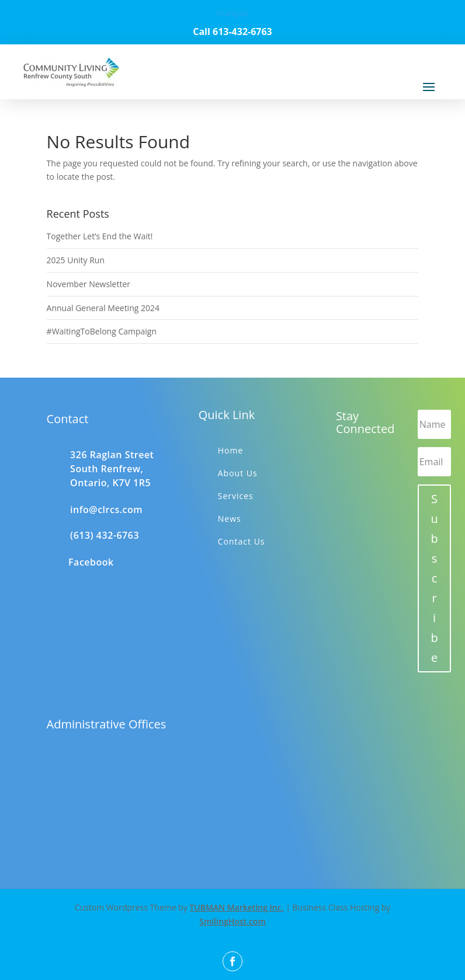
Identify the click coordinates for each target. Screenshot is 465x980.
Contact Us (242, 541)
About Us (238, 473)
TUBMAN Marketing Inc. (236, 907)
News (230, 519)
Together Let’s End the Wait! (100, 236)
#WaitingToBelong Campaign (102, 331)
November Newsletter (89, 284)
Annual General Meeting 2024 (103, 308)
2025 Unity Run (76, 260)
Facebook (91, 562)
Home (231, 450)
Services (236, 496)
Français (232, 13)
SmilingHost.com (232, 921)
